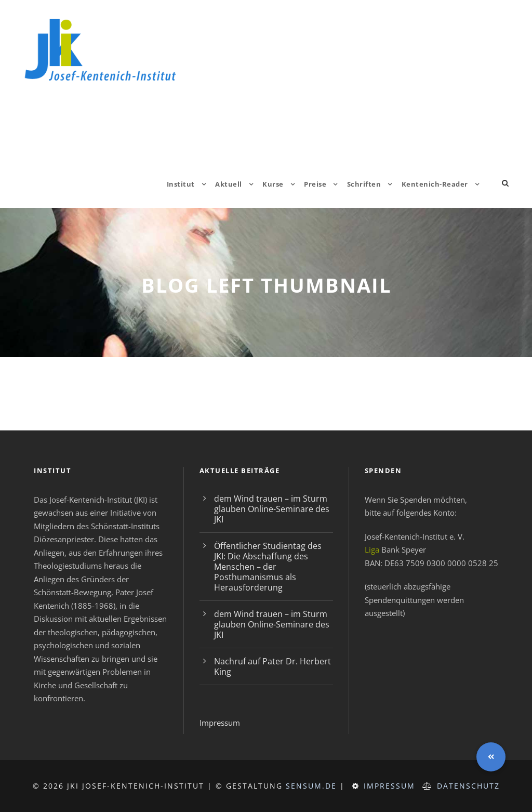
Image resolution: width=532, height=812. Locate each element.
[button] (491, 757)
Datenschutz (468, 786)
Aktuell (229, 184)
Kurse (273, 184)
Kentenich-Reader (435, 184)
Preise (315, 184)
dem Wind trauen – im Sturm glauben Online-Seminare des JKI (272, 509)
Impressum (220, 723)
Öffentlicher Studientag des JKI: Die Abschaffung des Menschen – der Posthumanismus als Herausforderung (268, 567)
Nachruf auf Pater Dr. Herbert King (272, 666)
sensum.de (311, 786)
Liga (372, 549)
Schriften (364, 184)
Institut (181, 184)
